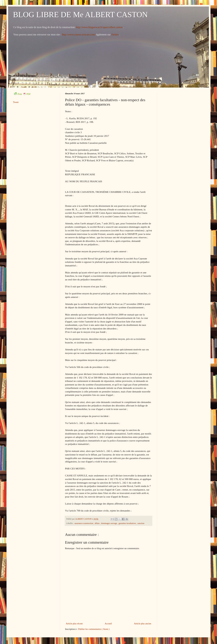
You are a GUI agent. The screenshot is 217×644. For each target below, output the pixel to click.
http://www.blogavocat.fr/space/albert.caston (99, 27)
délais (97, 523)
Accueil (108, 624)
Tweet (16, 102)
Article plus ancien (143, 624)
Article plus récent (74, 624)
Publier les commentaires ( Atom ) (94, 629)
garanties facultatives (128, 523)
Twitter (115, 35)
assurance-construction (84, 523)
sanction (141, 523)
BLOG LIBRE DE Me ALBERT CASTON (80, 15)
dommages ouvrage (109, 523)
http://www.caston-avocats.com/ (79, 35)
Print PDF (22, 94)
